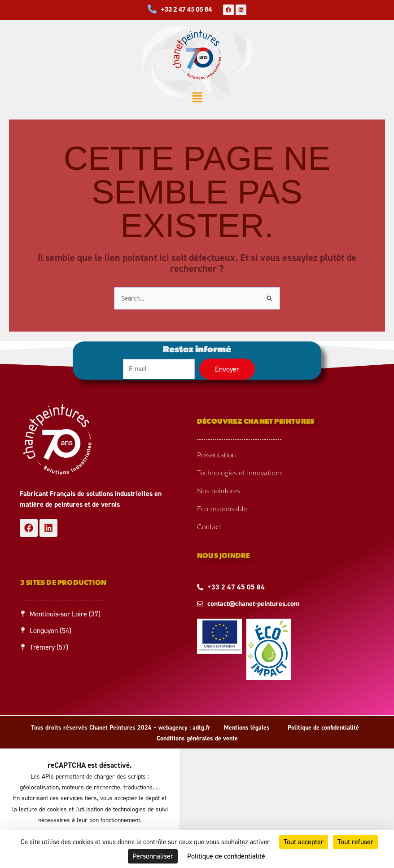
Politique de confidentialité (323, 728)
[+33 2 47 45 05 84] (152, 9)
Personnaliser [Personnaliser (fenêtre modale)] (153, 856)
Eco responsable (222, 508)
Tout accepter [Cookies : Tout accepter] (304, 842)
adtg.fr (201, 728)
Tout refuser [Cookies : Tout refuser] (355, 842)
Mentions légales (247, 728)
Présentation (217, 454)
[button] (197, 98)
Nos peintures (219, 490)
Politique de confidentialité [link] (226, 856)
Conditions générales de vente (197, 738)
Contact (209, 526)
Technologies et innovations (240, 472)
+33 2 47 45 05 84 (187, 9)
